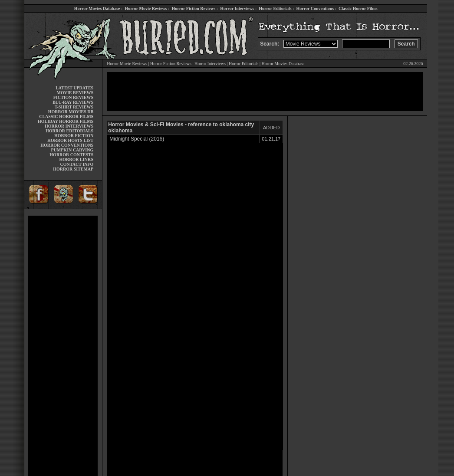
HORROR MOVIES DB (71, 112)
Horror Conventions (315, 8)
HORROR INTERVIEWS (69, 126)
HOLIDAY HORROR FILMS (66, 121)
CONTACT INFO (77, 164)
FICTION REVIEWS (74, 97)
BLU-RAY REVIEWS (73, 102)
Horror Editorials (275, 8)
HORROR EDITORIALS (69, 131)
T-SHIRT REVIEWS (74, 107)
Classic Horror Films (358, 8)
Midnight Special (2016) (137, 139)
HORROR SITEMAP (73, 169)
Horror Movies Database (97, 8)
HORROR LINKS (77, 159)
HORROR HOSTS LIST (70, 140)
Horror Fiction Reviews (194, 8)
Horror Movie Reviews (146, 8)
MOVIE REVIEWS (75, 93)
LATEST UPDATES (74, 88)
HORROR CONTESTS (71, 155)
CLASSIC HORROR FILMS (66, 117)
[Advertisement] (63, 346)
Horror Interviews (237, 8)
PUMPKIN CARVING (72, 150)
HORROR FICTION (74, 136)
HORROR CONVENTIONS (67, 145)
